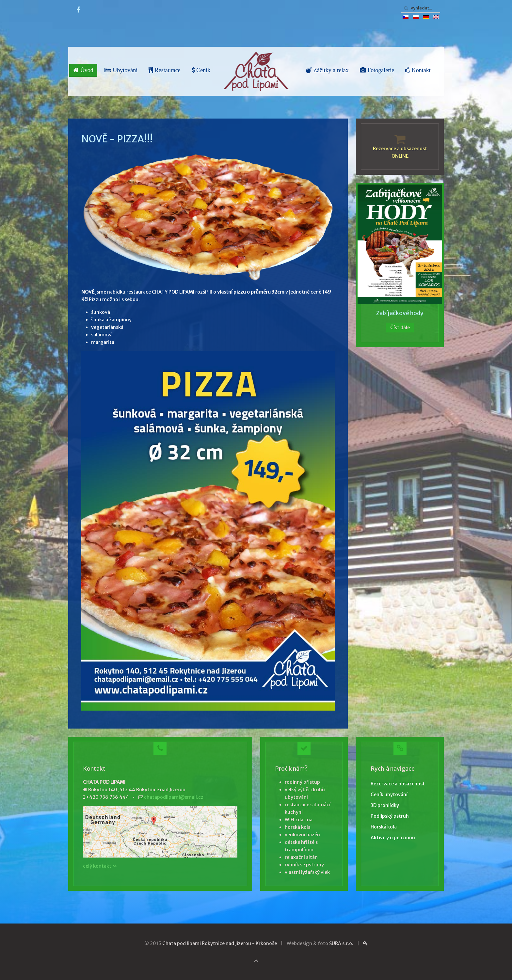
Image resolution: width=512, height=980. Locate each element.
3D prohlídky (385, 805)
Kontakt (418, 70)
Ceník (201, 70)
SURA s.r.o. (341, 943)
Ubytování (121, 70)
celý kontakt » (100, 866)
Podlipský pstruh (390, 816)
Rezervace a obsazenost (398, 784)
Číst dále (400, 328)
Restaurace (164, 70)
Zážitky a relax (327, 70)
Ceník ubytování (389, 795)
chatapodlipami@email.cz (174, 797)
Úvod (83, 70)
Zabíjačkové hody (400, 313)
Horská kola (384, 827)
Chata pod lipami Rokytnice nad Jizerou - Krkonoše (220, 943)
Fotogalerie (377, 70)
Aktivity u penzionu (393, 838)
